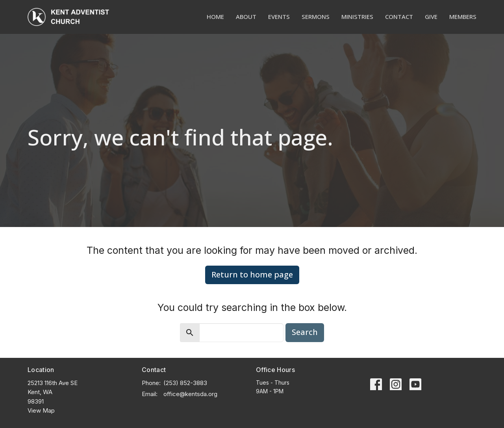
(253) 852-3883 (185, 383)
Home (215, 17)
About (246, 17)
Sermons (316, 17)
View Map (41, 410)
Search (305, 332)
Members (463, 17)
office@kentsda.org (190, 394)
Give (431, 17)
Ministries (357, 17)
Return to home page (252, 274)
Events (279, 17)
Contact (399, 17)
